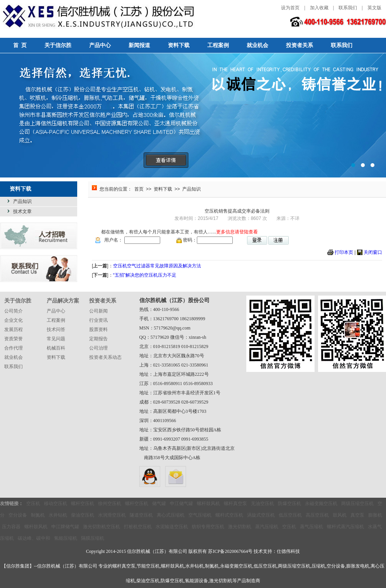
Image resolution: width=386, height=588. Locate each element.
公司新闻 (98, 311)
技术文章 (22, 211)
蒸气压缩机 (312, 527)
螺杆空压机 (83, 504)
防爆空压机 (289, 504)
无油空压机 (262, 504)
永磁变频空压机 (321, 504)
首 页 (20, 45)
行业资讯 (98, 320)
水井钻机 (58, 515)
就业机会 (257, 45)
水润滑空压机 (112, 515)
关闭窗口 (373, 252)
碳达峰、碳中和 (34, 538)
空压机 (33, 504)
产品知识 (22, 201)
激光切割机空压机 (102, 527)
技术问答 (56, 329)
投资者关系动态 (105, 357)
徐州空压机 (110, 504)
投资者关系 (300, 45)
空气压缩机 (200, 515)
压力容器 (11, 527)
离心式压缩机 (171, 515)
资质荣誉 (14, 339)
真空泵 (357, 515)
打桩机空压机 (138, 527)
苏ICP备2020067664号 (230, 551)
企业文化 (14, 320)
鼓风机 (340, 515)
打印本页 (344, 252)
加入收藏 (319, 8)
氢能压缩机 (66, 538)
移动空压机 (56, 504)
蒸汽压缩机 (267, 527)
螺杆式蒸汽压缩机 (345, 527)
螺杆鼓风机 (208, 504)
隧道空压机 (141, 515)
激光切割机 (240, 527)
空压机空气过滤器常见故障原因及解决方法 (157, 266)
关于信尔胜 (58, 45)
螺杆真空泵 (235, 504)
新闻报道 (139, 45)
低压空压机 (290, 515)
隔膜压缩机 (93, 538)
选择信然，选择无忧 (193, 115)
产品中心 (100, 45)
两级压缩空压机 (357, 504)
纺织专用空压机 (208, 527)
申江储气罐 (181, 504)
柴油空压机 (83, 515)
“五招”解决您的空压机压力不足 (145, 275)
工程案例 (218, 45)
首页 (139, 189)
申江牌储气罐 (65, 527)
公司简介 (14, 311)
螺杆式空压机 (229, 515)
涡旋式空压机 (261, 515)
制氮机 (38, 515)
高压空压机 (317, 515)
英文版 (374, 8)
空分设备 (18, 515)
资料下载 (179, 45)
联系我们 (348, 8)
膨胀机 (375, 515)
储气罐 (159, 504)
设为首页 (290, 8)
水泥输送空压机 (172, 527)
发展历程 (14, 329)
